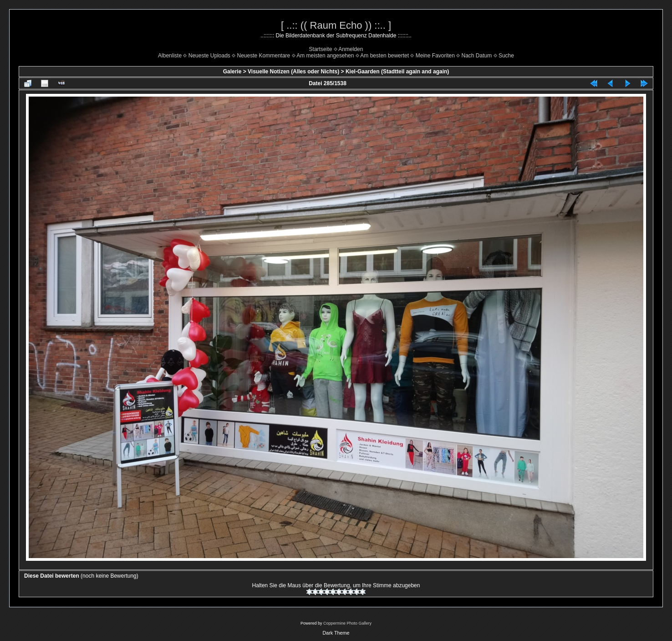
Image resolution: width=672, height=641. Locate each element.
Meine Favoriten (435, 56)
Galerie (232, 72)
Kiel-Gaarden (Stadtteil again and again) (397, 72)
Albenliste (170, 56)
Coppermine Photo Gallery (347, 623)
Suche (506, 56)
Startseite (321, 49)
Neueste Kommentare (264, 56)
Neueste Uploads (209, 56)
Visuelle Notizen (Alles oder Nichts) (293, 72)
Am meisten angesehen (325, 56)
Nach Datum (477, 56)
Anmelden (351, 49)
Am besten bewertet (384, 56)
